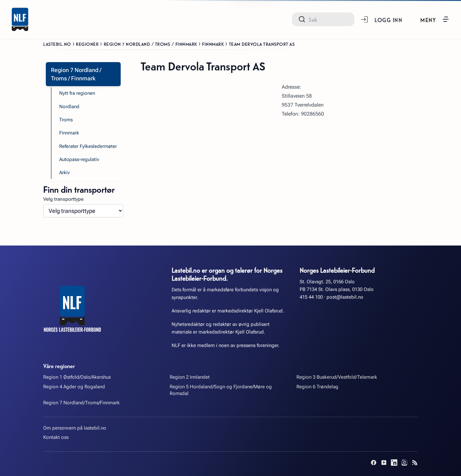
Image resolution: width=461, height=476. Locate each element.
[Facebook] (374, 463)
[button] (435, 19)
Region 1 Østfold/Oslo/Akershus (77, 377)
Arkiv (65, 173)
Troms (66, 120)
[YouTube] (384, 463)
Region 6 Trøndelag (317, 387)
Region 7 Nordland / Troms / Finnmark (150, 44)
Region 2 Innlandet (190, 377)
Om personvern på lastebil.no (75, 428)
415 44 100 (311, 297)
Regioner (87, 44)
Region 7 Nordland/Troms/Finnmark (81, 403)
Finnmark (213, 44)
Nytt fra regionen (77, 93)
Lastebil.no (57, 44)
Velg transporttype (63, 199)
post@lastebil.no (345, 297)
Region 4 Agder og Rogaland (74, 387)
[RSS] (415, 463)
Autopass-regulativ (79, 159)
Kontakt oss (56, 437)
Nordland (69, 107)
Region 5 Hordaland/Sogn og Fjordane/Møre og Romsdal (221, 390)
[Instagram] (404, 463)
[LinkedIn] (394, 463)
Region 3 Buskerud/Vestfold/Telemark (337, 377)
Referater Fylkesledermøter (88, 146)
